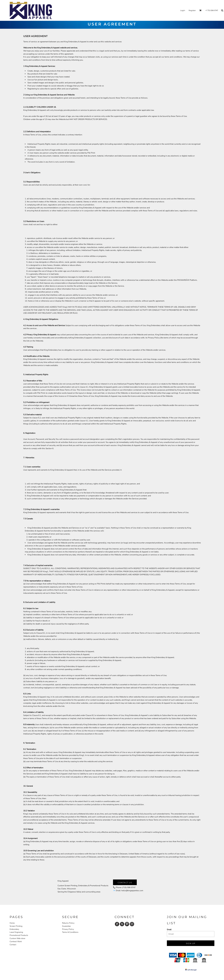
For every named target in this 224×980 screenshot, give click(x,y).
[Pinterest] (127, 924)
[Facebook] (117, 924)
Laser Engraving (16, 932)
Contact (13, 945)
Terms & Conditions (70, 932)
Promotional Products (19, 935)
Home (12, 923)
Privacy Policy (68, 929)
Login (183, 10)
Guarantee (66, 926)
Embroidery (14, 929)
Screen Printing (16, 926)
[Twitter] (122, 924)
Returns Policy (68, 923)
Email (169, 930)
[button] (200, 10)
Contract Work (16, 941)
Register (192, 10)
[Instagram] (132, 924)
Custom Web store (17, 938)
